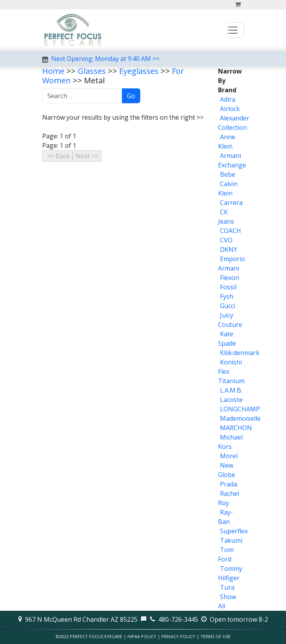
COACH (231, 231)
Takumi (231, 540)
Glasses (92, 71)
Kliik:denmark (240, 353)
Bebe (228, 174)
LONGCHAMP (240, 409)
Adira (228, 99)
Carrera (231, 203)
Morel (229, 456)
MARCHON (236, 428)
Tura (227, 587)
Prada (229, 484)
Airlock (230, 109)
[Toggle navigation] (235, 30)
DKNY (229, 249)
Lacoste (231, 400)
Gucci (228, 306)
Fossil (228, 287)
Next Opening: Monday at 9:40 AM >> (105, 59)
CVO (226, 240)
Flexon (230, 278)
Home (53, 71)
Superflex (234, 531)
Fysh (227, 296)
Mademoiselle (240, 418)
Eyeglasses (139, 71)
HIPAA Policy (142, 636)
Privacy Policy (178, 636)
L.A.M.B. (231, 390)
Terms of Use (215, 636)
